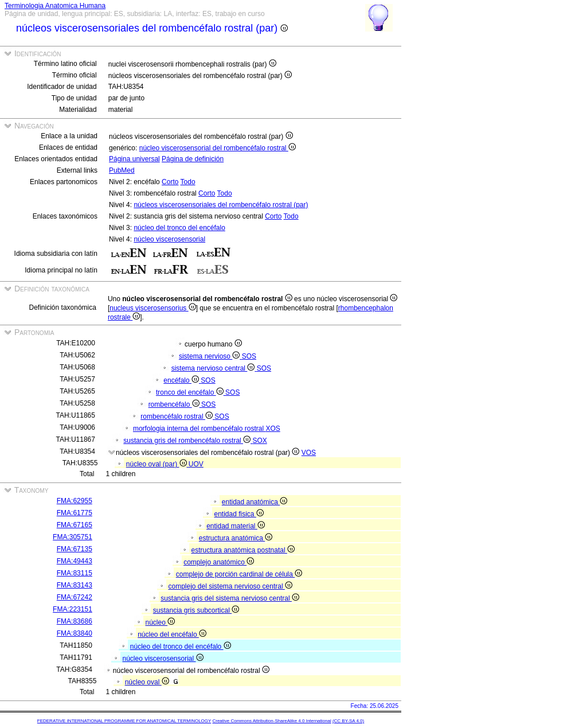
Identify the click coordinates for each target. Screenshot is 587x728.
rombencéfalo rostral (177, 416)
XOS (273, 429)
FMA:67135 (75, 549)
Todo (188, 182)
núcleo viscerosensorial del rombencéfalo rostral (218, 148)
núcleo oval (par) (157, 464)
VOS (309, 453)
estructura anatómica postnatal (242, 550)
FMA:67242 (75, 597)
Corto (170, 182)
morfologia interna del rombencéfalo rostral (199, 429)
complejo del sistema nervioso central (230, 586)
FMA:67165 (75, 525)
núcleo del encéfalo (172, 634)
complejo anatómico (219, 562)
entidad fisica (238, 514)
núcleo (160, 622)
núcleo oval (147, 682)
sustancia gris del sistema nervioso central (230, 598)
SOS (249, 356)
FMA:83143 (75, 585)
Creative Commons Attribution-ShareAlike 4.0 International (271, 721)
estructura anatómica (236, 538)
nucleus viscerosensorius (152, 308)
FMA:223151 (73, 609)
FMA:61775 (75, 513)
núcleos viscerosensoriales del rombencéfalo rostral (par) (221, 205)
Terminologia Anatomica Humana (55, 6)
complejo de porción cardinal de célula (239, 574)
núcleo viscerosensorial (169, 239)
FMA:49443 (75, 561)
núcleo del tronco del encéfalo (179, 228)
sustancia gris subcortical (196, 610)
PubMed (122, 170)
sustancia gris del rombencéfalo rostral (188, 441)
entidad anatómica (255, 502)
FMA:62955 (75, 501)
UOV (196, 464)
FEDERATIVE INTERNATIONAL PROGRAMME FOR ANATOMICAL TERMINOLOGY (124, 721)
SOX (259, 441)
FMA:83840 (75, 633)
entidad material (236, 526)
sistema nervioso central (214, 368)
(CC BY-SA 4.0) (348, 721)
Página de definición (193, 159)
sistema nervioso (210, 356)
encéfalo (182, 380)
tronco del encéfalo (191, 392)
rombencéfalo (175, 404)
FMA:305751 (73, 537)
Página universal (134, 159)
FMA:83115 (75, 573)
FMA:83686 (75, 621)
